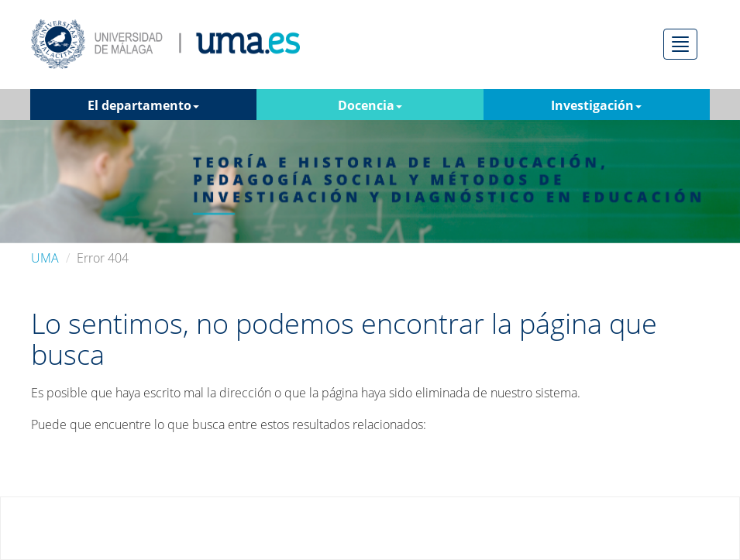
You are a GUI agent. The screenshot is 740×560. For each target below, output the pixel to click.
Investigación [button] (596, 105)
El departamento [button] (143, 105)
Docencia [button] (370, 105)
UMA (45, 258)
